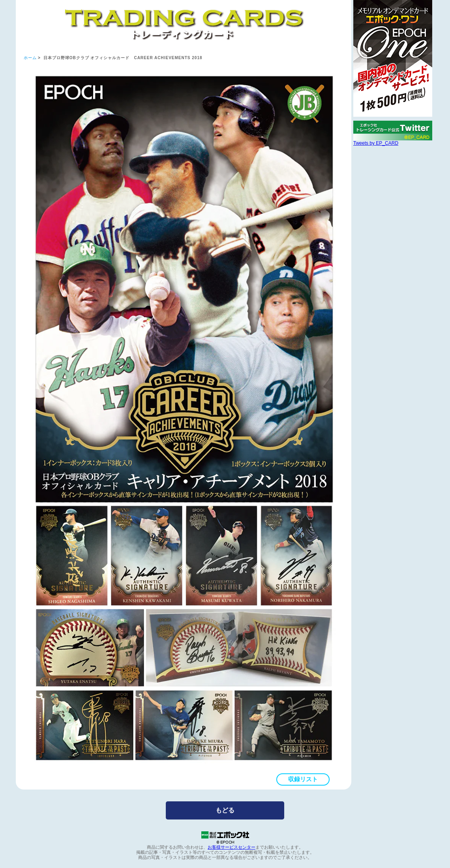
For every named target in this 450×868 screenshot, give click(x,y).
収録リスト (303, 779)
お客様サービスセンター (232, 847)
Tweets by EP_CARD (376, 143)
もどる (225, 810)
